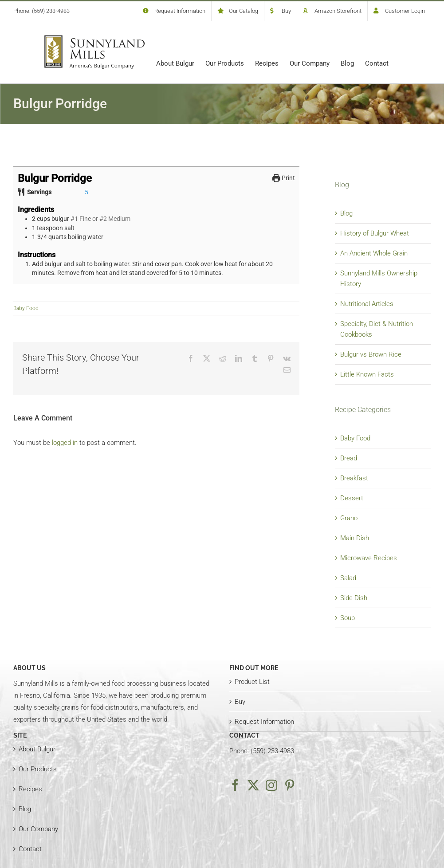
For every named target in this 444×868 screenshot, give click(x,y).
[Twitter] (253, 785)
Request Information (264, 722)
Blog (346, 213)
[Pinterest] (290, 785)
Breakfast (354, 478)
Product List (252, 682)
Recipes (30, 789)
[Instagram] (271, 785)
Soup (348, 618)
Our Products (38, 769)
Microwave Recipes (369, 558)
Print (284, 178)
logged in (65, 443)
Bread (349, 458)
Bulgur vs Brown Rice (371, 354)
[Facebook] (235, 785)
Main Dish (355, 538)
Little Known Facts (367, 374)
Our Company (38, 829)
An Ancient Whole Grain (374, 253)
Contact (30, 849)
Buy (240, 702)
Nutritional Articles (367, 304)
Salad (348, 578)
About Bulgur (37, 749)
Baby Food (26, 308)
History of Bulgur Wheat (375, 233)
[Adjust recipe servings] (86, 192)
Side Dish (354, 598)
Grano (349, 518)
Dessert (352, 498)
